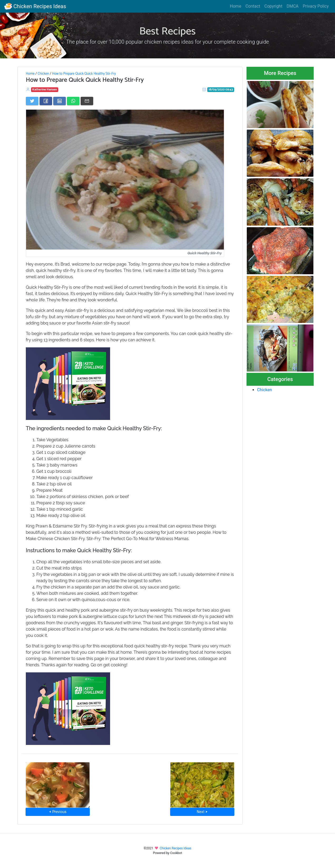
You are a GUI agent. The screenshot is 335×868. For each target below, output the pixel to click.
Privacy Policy (316, 6)
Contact (253, 6)
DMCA (292, 6)
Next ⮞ (202, 812)
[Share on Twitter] (32, 101)
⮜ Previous (58, 812)
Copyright (273, 6)
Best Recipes (168, 32)
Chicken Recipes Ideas (35, 6)
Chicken (43, 74)
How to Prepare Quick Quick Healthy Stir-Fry (84, 74)
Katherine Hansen (45, 90)
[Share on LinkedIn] (60, 101)
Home (236, 6)
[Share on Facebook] (46, 101)
